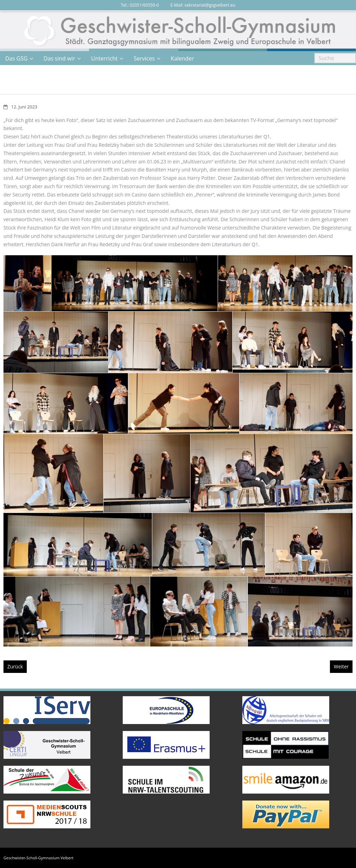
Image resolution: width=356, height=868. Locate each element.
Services (144, 58)
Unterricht (104, 58)
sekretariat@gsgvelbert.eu (210, 5)
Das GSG (16, 58)
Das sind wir (59, 58)
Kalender (182, 58)
